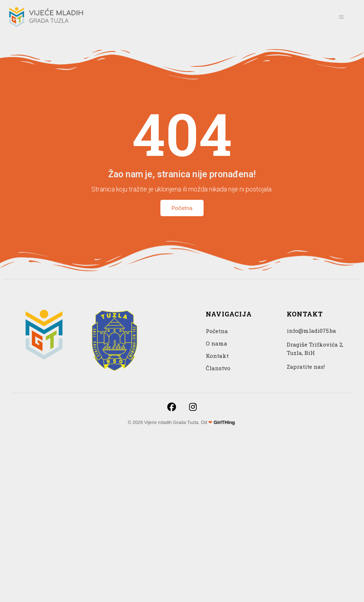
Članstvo (218, 368)
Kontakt (217, 356)
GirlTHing (224, 422)
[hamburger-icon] (341, 17)
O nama (216, 343)
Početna (182, 208)
